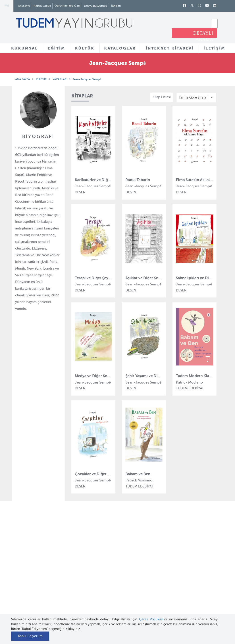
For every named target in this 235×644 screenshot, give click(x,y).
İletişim (116, 6)
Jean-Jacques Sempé (87, 79)
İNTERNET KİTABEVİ (170, 48)
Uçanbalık (76, 583)
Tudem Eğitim (80, 551)
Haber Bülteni (44, 580)
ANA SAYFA (23, 79)
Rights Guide (42, 6)
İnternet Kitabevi (152, 581)
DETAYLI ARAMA (203, 34)
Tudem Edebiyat (81, 575)
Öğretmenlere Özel (67, 6)
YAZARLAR (60, 79)
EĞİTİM (56, 48)
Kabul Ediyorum (30, 636)
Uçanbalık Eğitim (82, 591)
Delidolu (75, 608)
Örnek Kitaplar (115, 580)
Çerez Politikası (151, 619)
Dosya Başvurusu (96, 6)
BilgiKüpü (76, 567)
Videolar (110, 601)
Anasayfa (24, 6)
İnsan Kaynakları (46, 572)
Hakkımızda (43, 551)
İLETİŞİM (214, 48)
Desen (74, 599)
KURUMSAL (25, 48)
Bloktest (75, 559)
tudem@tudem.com (207, 588)
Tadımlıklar (113, 572)
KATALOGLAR (120, 48)
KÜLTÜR (85, 48)
